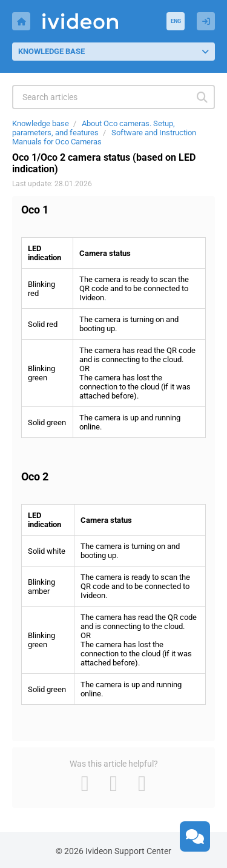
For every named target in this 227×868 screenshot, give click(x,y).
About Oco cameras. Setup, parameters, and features (94, 128)
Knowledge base (41, 123)
